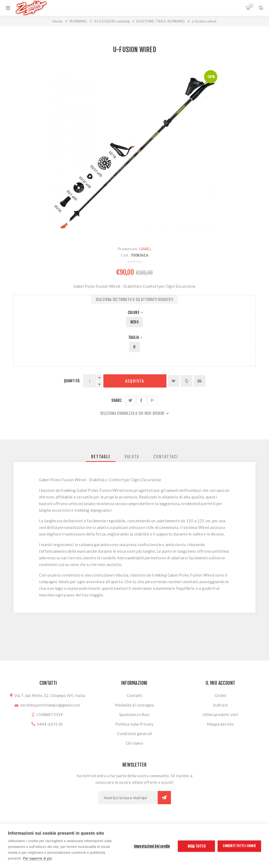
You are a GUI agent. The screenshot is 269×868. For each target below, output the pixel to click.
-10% (211, 77)
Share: (117, 400)
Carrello (251, 6)
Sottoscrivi (164, 798)
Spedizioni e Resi (134, 714)
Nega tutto (197, 846)
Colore (134, 312)
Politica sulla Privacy (134, 724)
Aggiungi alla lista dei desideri (174, 381)
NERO (134, 322)
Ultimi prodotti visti (221, 714)
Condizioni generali (134, 734)
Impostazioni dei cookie (152, 846)
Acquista (135, 381)
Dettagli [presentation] (101, 457)
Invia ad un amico (200, 381)
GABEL (145, 249)
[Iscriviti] (128, 798)
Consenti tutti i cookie (239, 846)
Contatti (134, 695)
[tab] (101, 457)
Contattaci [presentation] (166, 457)
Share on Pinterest (152, 400)
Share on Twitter (131, 400)
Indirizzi (220, 705)
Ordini (220, 695)
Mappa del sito (220, 724)
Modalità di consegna (134, 705)
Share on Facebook (141, 400)
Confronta (187, 381)
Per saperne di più (38, 858)
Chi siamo (134, 743)
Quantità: (72, 381)
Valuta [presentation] (132, 457)
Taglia (134, 337)
